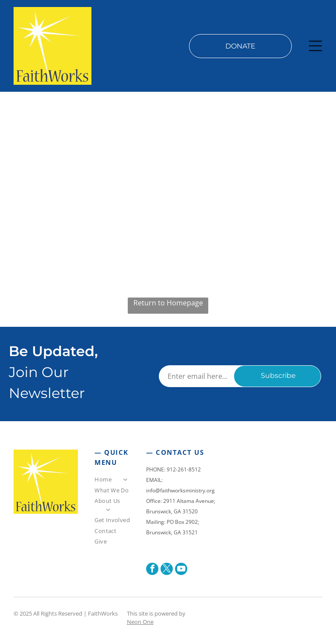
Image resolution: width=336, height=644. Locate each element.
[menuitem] (113, 481)
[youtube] (181, 570)
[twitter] (167, 570)
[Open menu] (315, 46)
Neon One (140, 622)
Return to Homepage (168, 303)
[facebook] (152, 570)
